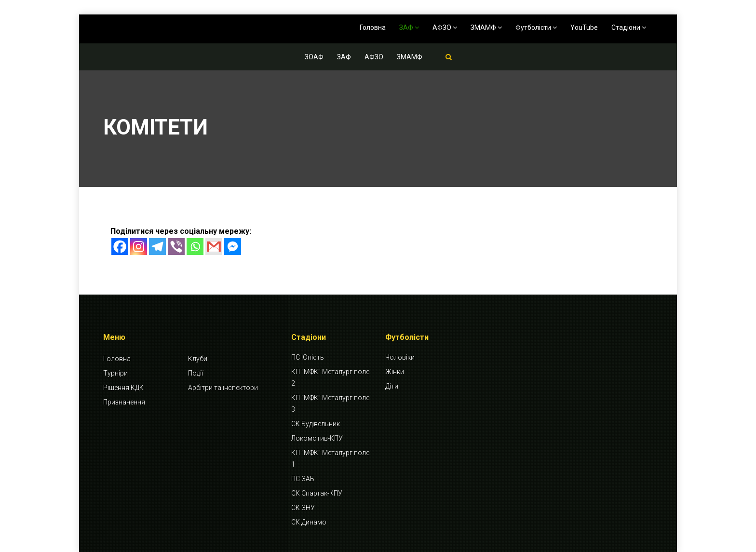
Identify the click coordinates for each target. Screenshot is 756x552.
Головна (373, 27)
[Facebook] (120, 247)
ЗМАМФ (486, 27)
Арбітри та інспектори (223, 388)
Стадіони (629, 27)
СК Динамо (309, 522)
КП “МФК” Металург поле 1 (330, 458)
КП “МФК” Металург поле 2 (330, 377)
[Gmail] (214, 247)
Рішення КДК (123, 388)
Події (196, 373)
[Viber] (176, 247)
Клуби (198, 359)
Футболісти (536, 27)
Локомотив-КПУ (317, 438)
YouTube (584, 27)
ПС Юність (308, 357)
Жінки (395, 372)
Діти (392, 386)
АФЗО (445, 27)
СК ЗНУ (303, 508)
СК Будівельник (316, 424)
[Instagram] (139, 247)
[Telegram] (157, 247)
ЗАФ (409, 27)
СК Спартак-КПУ (317, 493)
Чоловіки (400, 357)
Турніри (115, 373)
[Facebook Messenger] (233, 247)
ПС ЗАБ (303, 479)
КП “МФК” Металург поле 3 (330, 404)
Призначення (124, 402)
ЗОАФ (314, 57)
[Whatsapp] (195, 247)
